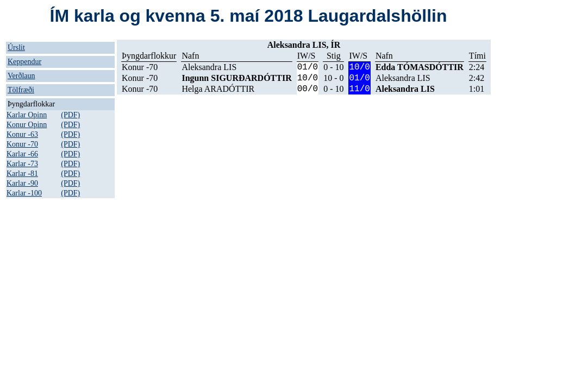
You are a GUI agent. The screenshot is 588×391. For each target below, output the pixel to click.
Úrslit (16, 48)
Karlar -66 (22, 154)
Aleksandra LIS (209, 67)
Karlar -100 (24, 193)
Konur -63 (22, 134)
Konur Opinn (27, 125)
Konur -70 (22, 144)
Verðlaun (21, 76)
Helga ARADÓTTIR (218, 89)
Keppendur (24, 62)
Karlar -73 (22, 164)
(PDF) (70, 115)
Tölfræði (21, 90)
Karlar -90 (22, 183)
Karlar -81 (22, 174)
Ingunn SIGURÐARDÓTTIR (236, 78)
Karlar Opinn (27, 115)
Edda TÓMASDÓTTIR (420, 67)
